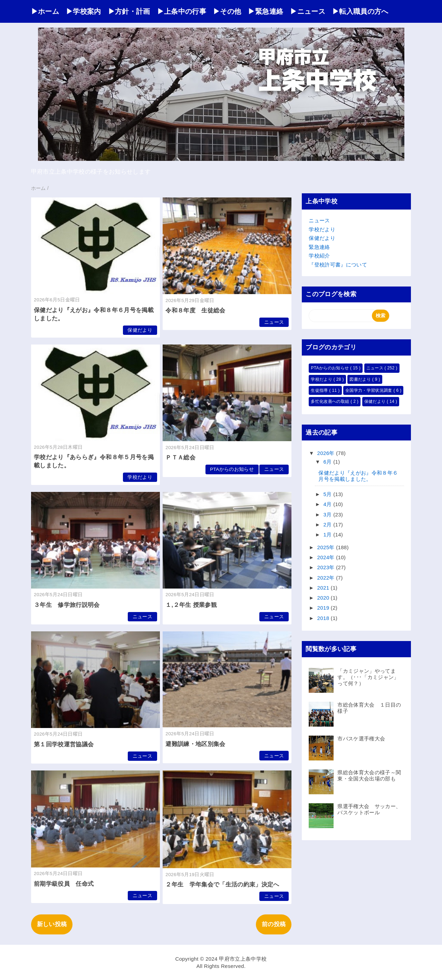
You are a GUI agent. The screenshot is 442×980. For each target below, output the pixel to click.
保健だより (140, 330)
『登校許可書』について (338, 265)
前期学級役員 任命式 (64, 884)
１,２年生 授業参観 (191, 605)
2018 (324, 618)
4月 (329, 504)
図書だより (361, 379)
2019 (324, 608)
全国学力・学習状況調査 (369, 390)
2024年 (327, 557)
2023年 (327, 567)
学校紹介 (319, 256)
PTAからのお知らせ (232, 469)
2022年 (327, 578)
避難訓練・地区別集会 (195, 744)
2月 (329, 525)
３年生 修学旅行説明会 (67, 605)
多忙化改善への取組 (331, 401)
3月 (329, 515)
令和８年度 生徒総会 (195, 311)
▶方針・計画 (129, 11)
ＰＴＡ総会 (180, 458)
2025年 (327, 547)
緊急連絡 (319, 247)
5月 (329, 494)
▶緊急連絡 (266, 11)
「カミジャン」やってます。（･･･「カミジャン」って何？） (368, 677)
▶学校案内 (84, 11)
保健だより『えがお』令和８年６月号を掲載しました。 (358, 476)
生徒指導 (320, 390)
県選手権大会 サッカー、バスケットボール (369, 809)
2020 (324, 598)
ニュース (274, 322)
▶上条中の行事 (182, 11)
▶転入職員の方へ (360, 11)
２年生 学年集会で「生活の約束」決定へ (222, 885)
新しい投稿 (52, 924)
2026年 (327, 453)
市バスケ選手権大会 (361, 739)
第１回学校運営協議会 (64, 744)
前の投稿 (274, 924)
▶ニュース (308, 11)
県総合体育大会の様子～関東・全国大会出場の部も (369, 775)
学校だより (140, 477)
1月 (329, 535)
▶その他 (227, 11)
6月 (329, 462)
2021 (324, 588)
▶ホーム (45, 11)
